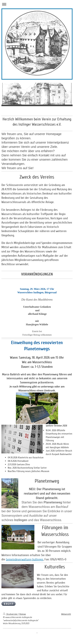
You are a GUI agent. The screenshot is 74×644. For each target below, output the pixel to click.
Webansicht (66, 614)
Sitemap (22, 614)
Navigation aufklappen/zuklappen (37, 4)
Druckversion (10, 614)
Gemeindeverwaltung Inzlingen (25, 559)
